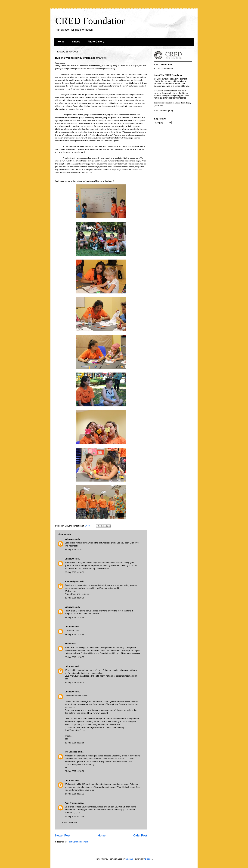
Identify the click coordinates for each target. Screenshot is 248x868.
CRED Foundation (91, 21)
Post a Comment (69, 822)
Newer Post (63, 836)
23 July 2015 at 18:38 (74, 618)
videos (76, 42)
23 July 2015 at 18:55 (74, 657)
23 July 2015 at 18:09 (74, 572)
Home (61, 42)
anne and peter (72, 581)
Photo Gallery (96, 42)
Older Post (140, 836)
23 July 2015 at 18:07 (74, 550)
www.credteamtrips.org (164, 110)
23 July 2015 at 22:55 (74, 743)
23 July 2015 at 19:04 (74, 683)
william (68, 644)
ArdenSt (129, 859)
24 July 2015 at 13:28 (74, 816)
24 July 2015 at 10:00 (74, 771)
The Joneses (71, 752)
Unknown (69, 539)
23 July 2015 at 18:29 (74, 598)
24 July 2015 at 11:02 (74, 794)
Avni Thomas (71, 803)
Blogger (149, 859)
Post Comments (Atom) (79, 842)
